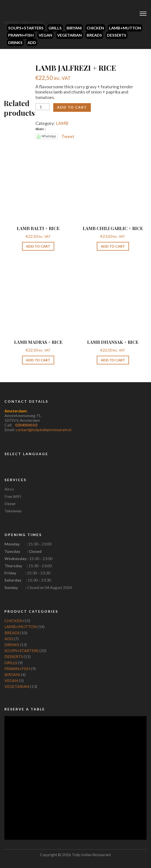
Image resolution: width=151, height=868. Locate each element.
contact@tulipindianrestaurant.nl (43, 430)
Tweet (68, 136)
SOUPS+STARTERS (26, 28)
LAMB (62, 123)
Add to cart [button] (38, 246)
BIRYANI (74, 28)
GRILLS (55, 28)
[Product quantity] (43, 107)
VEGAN (45, 35)
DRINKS (15, 42)
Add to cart (72, 107)
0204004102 (26, 425)
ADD (32, 42)
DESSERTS (117, 35)
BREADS (94, 35)
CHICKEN (95, 28)
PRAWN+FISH (21, 35)
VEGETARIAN (69, 35)
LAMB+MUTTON (125, 28)
